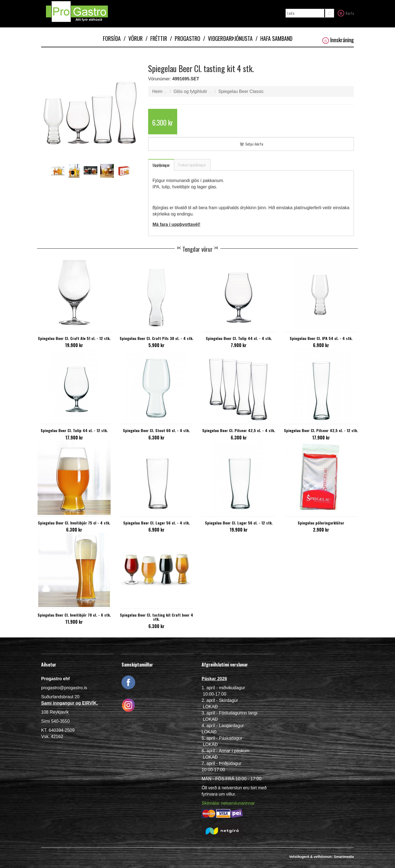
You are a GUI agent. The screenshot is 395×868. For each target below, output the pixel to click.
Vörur (133, 38)
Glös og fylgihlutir (191, 91)
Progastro (185, 38)
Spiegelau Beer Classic (241, 91)
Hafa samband (274, 38)
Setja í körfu (251, 144)
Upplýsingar (161, 165)
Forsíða (112, 38)
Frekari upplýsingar (192, 165)
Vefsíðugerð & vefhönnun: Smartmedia (321, 857)
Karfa (346, 13)
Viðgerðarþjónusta (228, 38)
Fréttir (156, 38)
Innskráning (338, 40)
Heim (157, 91)
